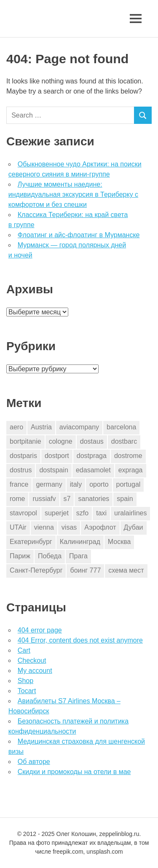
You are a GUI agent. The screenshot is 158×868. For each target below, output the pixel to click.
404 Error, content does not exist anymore (80, 640)
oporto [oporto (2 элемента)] (99, 484)
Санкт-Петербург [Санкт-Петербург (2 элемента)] (36, 570)
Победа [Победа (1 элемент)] (50, 556)
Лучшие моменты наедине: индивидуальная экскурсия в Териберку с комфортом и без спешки (73, 194)
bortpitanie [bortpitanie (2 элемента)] (25, 441)
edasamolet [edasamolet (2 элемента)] (93, 470)
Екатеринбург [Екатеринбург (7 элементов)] (31, 542)
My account (35, 671)
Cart (24, 650)
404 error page (40, 630)
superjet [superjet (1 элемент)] (57, 513)
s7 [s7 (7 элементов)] (67, 499)
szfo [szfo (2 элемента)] (82, 513)
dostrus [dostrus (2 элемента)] (21, 470)
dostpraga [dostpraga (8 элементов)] (92, 456)
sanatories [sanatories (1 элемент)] (94, 499)
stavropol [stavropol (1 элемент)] (23, 513)
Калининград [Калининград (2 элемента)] (80, 542)
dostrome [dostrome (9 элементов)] (128, 456)
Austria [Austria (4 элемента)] (41, 427)
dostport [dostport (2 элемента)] (57, 456)
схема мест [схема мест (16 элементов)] (126, 570)
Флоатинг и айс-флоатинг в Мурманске (79, 235)
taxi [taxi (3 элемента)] (101, 513)
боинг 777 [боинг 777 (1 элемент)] (85, 570)
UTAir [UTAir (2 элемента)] (18, 527)
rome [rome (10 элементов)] (17, 499)
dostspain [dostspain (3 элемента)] (54, 470)
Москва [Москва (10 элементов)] (119, 542)
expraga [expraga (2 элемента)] (131, 470)
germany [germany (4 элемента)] (49, 484)
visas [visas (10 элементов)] (69, 527)
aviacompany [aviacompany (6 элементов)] (79, 427)
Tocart (27, 691)
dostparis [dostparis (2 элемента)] (23, 456)
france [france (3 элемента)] (19, 484)
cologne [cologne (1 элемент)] (61, 441)
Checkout (32, 660)
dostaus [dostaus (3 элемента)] (92, 441)
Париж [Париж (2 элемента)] (20, 556)
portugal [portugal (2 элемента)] (129, 484)
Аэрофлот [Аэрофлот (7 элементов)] (100, 527)
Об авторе (34, 762)
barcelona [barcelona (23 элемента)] (121, 427)
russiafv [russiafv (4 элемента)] (44, 499)
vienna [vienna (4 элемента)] (44, 527)
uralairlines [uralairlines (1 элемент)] (130, 513)
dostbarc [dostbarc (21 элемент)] (124, 441)
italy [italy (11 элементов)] (76, 484)
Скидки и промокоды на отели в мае (74, 772)
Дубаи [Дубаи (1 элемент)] (134, 527)
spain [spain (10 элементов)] (125, 499)
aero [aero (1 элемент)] (16, 427)
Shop (25, 681)
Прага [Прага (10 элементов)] (78, 556)
